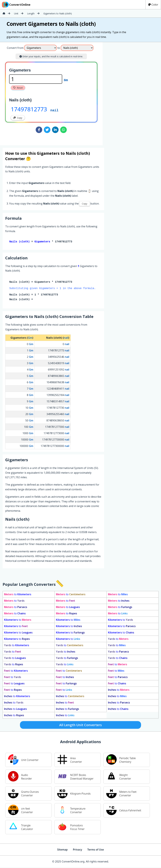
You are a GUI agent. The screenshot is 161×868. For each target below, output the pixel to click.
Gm (66, 80)
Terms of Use (96, 850)
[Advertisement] (130, 92)
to (18, 595)
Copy (18, 118)
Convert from (15, 48)
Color (153, 5)
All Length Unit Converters (80, 726)
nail (54, 110)
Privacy (77, 850)
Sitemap (62, 850)
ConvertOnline (16, 5)
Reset (18, 88)
